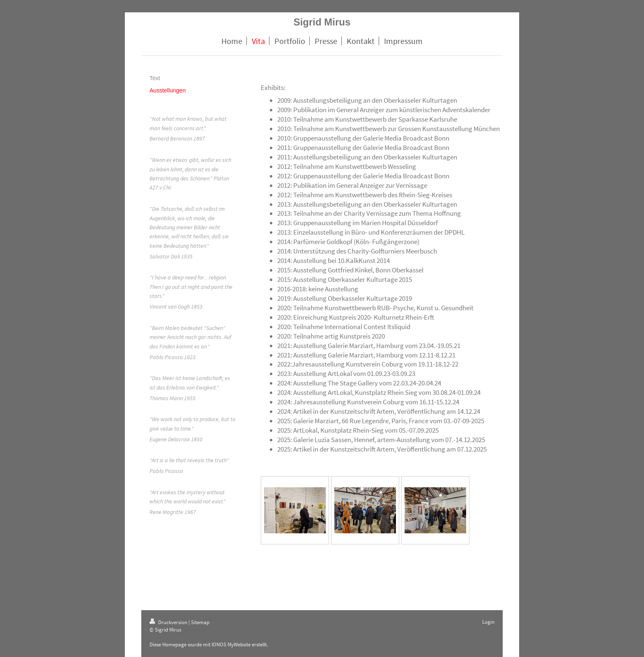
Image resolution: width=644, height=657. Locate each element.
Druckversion (169, 622)
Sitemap (200, 622)
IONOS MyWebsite (231, 644)
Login (488, 622)
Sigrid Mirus (322, 22)
